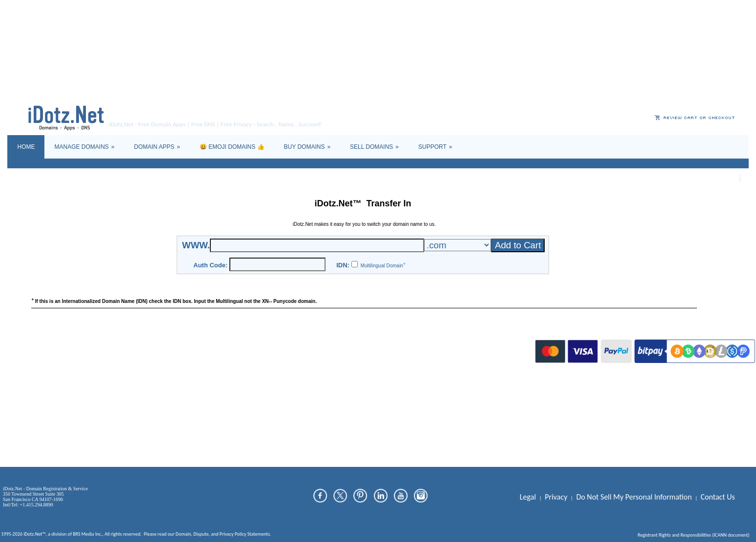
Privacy (227, 346)
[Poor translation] (36, 397)
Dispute (201, 346)
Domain (184, 346)
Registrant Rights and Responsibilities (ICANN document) (693, 347)
